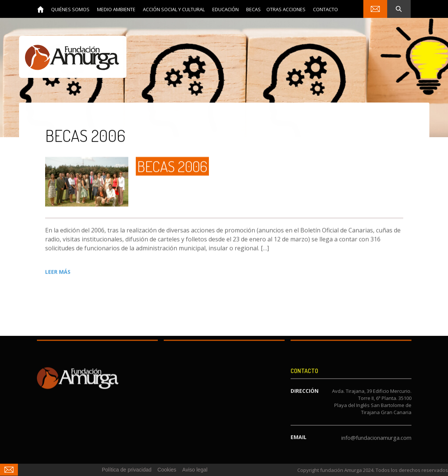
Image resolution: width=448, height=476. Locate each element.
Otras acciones (286, 9)
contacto (325, 9)
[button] (70, 9)
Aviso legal (195, 470)
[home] (40, 9)
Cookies (167, 470)
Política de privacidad (127, 470)
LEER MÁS (58, 272)
